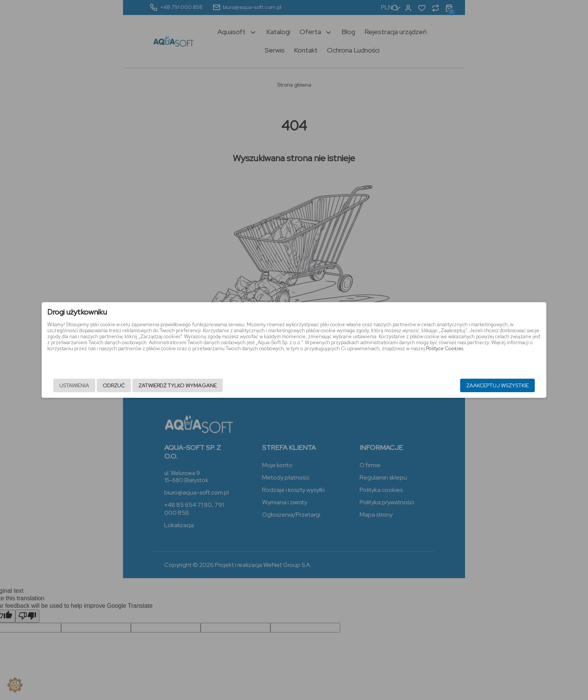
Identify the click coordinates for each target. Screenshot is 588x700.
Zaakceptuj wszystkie (428, 387)
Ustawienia (144, 387)
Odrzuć (183, 387)
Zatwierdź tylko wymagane (247, 387)
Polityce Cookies (369, 359)
